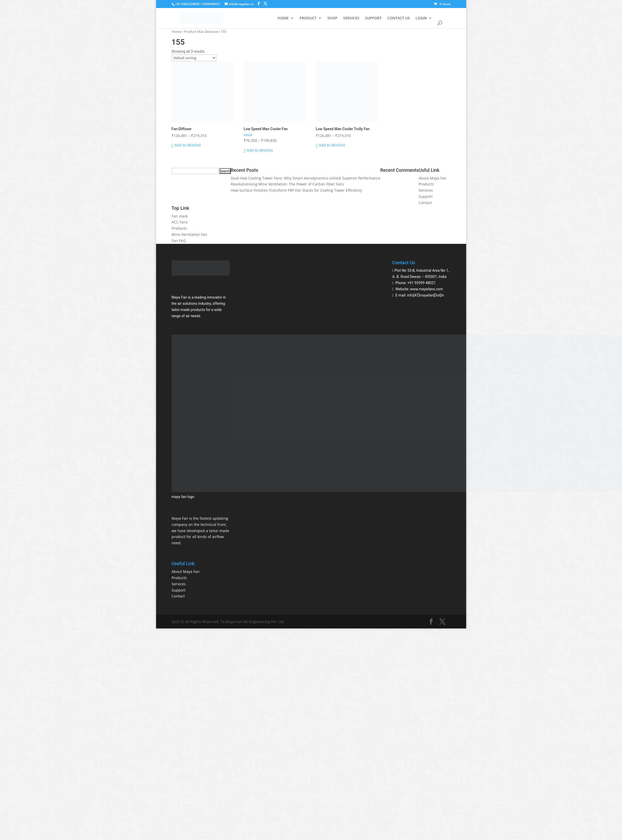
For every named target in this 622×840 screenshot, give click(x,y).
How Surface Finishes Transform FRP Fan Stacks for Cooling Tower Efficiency (296, 190)
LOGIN (421, 18)
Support (426, 196)
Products (426, 184)
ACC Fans (180, 222)
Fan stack (180, 216)
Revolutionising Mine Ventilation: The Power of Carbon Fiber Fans (287, 184)
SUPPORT (373, 18)
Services (426, 190)
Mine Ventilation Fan (189, 234)
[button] (186, 145)
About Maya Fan (433, 178)
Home (176, 32)
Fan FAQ (179, 241)
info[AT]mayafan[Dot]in (425, 295)
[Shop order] (194, 58)
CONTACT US (399, 18)
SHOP (332, 18)
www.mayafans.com (427, 289)
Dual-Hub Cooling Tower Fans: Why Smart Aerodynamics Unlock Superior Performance (306, 178)
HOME (283, 18)
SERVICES (351, 18)
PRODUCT (308, 18)
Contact (425, 203)
